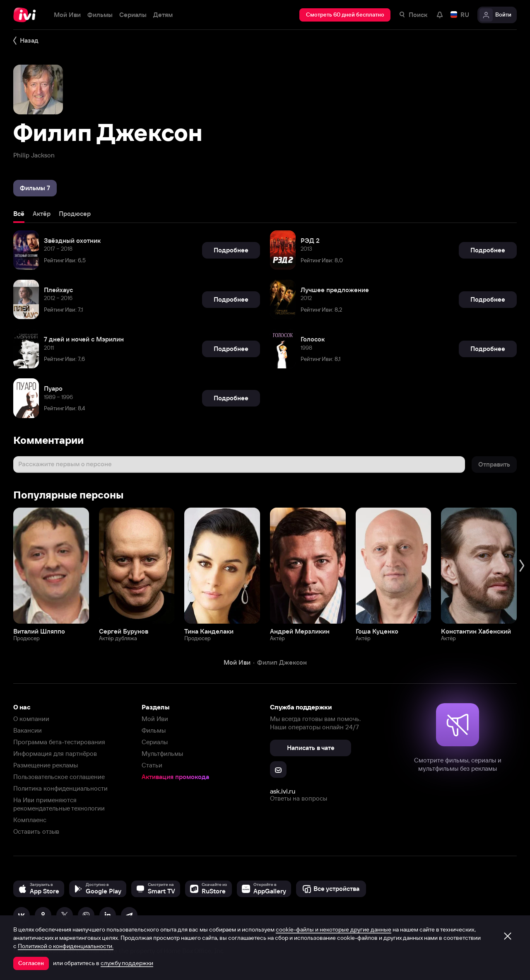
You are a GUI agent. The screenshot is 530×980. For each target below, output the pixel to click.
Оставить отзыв (36, 831)
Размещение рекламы (46, 765)
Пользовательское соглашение (59, 777)
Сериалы (155, 742)
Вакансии (28, 730)
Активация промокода (175, 777)
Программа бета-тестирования (59, 742)
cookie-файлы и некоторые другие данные (334, 929)
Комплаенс (30, 820)
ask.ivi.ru (283, 791)
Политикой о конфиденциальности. (66, 946)
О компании (31, 719)
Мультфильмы (162, 754)
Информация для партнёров (55, 754)
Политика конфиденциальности (60, 788)
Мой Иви (155, 719)
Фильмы (154, 730)
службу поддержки (127, 963)
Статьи (152, 765)
